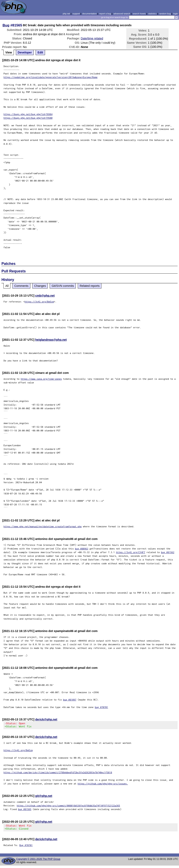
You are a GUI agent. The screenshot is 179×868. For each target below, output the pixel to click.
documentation (89, 14)
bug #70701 (102, 707)
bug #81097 (70, 700)
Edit (40, 52)
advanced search (122, 14)
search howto (139, 14)
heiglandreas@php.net (51, 340)
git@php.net (44, 797)
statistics (152, 14)
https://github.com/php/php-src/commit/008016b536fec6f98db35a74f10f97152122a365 (68, 807)
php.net (66, 14)
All (7, 286)
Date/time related (92, 38)
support (76, 14)
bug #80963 (82, 549)
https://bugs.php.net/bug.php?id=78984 (28, 114)
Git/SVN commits (63, 286)
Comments (21, 286)
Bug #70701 (26, 848)
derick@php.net (46, 719)
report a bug (105, 14)
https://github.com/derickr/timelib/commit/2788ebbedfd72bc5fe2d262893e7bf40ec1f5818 (58, 774)
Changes (40, 286)
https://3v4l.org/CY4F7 (131, 552)
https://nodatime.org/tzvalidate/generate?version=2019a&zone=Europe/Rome (51, 77)
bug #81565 (25, 810)
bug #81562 (168, 552)
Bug (6, 25)
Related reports (90, 286)
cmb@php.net (45, 296)
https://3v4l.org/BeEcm (39, 302)
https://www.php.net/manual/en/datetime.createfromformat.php (43, 526)
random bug (165, 14)
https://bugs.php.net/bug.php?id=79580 (28, 118)
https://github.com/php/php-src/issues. (103, 785)
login (176, 14)
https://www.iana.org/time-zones (41, 379)
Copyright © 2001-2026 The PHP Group (38, 861)
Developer (25, 52)
